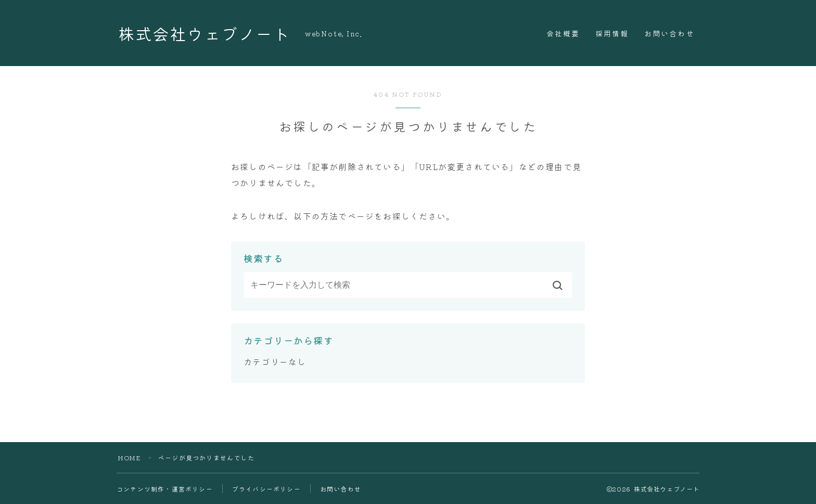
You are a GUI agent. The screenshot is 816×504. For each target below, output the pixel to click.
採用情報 (612, 33)
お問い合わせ (670, 33)
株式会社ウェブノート (204, 33)
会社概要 (563, 33)
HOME (129, 457)
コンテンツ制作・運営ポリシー (165, 489)
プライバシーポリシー (266, 489)
